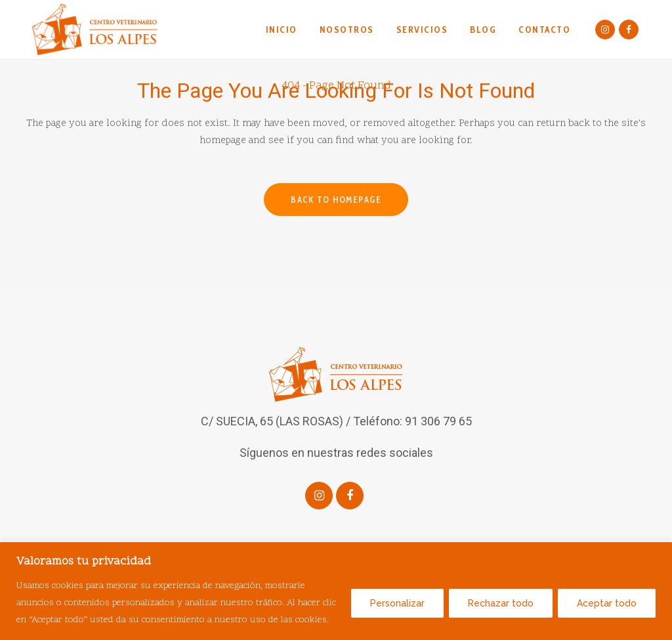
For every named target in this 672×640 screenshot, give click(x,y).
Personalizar (397, 603)
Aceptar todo (607, 603)
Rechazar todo (501, 603)
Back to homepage (336, 200)
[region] (336, 591)
